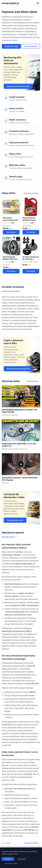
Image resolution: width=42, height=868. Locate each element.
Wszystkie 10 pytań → (32, 843)
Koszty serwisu (31, 46)
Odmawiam (22, 859)
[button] (21, 396)
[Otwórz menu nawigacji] (38, 3)
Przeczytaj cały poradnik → (12, 291)
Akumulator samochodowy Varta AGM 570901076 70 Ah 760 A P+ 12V (11, 221)
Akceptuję (8, 859)
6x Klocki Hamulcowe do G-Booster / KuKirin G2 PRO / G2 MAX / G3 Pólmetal (31, 260)
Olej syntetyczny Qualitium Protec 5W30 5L (29, 220)
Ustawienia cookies (11, 863)
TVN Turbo (5, 483)
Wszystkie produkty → (32, 193)
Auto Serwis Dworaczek (10, 415)
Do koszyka (11, 232)
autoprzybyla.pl (10, 3)
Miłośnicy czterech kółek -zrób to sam (15, 449)
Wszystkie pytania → (9, 537)
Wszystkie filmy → (33, 381)
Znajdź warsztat (11, 46)
